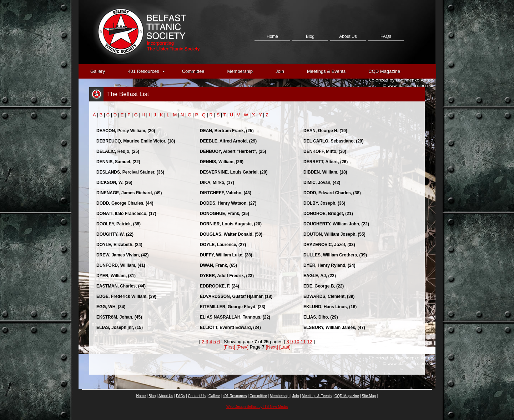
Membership (240, 71)
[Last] (285, 347)
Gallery (98, 71)
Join (280, 71)
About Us (348, 36)
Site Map (369, 396)
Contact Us (272, 72)
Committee (193, 71)
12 (309, 342)
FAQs (386, 36)
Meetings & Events (326, 71)
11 (303, 342)
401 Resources (146, 71)
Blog (310, 36)
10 (297, 342)
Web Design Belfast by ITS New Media (257, 407)
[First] (229, 347)
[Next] (272, 347)
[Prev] (242, 347)
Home (272, 36)
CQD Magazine (384, 71)
